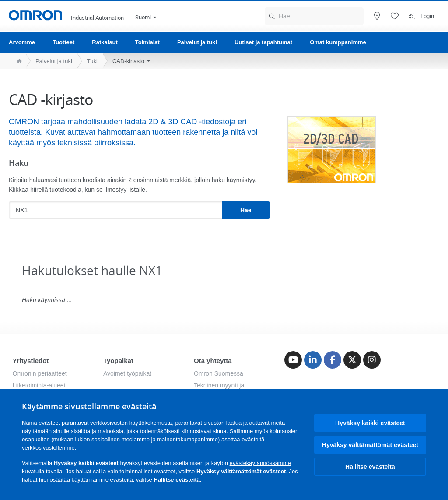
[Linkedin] (313, 360)
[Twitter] (352, 360)
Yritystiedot (31, 361)
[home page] (17, 61)
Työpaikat (118, 361)
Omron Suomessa (219, 373)
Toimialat (147, 42)
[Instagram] (372, 360)
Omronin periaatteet (40, 373)
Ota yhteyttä (213, 361)
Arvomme (22, 42)
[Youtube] (293, 360)
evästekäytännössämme (260, 463)
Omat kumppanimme (338, 42)
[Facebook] (332, 360)
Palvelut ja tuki (197, 42)
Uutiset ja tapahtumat (263, 42)
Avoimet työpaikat (127, 373)
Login (427, 16)
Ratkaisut (105, 42)
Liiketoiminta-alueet (39, 385)
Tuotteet (63, 42)
